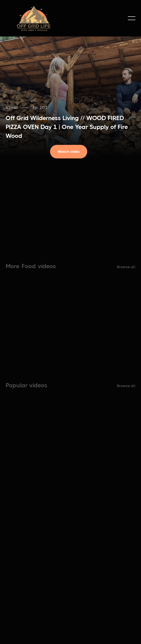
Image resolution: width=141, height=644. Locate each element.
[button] (132, 18)
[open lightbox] (70, 152)
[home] (34, 18)
